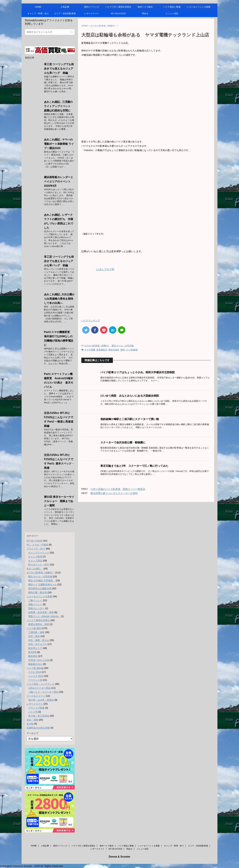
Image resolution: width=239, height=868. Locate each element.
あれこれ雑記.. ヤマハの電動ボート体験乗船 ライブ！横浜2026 (59, 144)
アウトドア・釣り (36, 549)
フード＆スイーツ (36, 696)
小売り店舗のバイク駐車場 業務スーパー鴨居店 (118, 489)
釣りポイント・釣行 (39, 565)
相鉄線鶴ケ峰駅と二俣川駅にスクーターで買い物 (130, 419)
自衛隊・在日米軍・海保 (41, 612)
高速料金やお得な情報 (38, 728)
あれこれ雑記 (35, 569)
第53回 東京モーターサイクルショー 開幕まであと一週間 (59, 501)
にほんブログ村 (98, 269)
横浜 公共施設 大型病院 (42, 580)
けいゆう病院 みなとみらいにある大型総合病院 (130, 396)
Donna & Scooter (119, 857)
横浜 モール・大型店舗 (123, 346)
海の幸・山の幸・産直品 (41, 700)
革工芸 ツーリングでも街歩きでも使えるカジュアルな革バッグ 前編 (59, 261)
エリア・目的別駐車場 (65, 14)
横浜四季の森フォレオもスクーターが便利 (114, 493)
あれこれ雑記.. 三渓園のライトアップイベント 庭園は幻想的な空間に (59, 106)
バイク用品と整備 (172, 7)
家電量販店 (102, 350)
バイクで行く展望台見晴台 (118, 7)
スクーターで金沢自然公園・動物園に (123, 442)
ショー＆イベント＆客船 (199, 7)
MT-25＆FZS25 (118, 14)
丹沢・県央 (34, 636)
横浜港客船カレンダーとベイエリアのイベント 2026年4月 (59, 181)
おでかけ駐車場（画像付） (97, 346)
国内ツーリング (92, 7)
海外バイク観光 (145, 7)
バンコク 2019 (36, 676)
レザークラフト (92, 14)
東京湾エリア (35, 648)
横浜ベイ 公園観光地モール (42, 584)
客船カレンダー (36, 608)
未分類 (30, 724)
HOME (38, 7)
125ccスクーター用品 (39, 688)
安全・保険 (32, 720)
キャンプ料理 (35, 557)
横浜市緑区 (114, 350)
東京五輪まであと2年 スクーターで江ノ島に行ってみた (134, 466)
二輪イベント (35, 600)
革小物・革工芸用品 (39, 716)
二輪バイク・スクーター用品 (43, 692)
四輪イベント (35, 604)
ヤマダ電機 (90, 350)
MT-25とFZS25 (35, 541)
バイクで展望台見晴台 (38, 620)
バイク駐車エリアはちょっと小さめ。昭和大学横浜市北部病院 (138, 372)
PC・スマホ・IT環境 (37, 545)
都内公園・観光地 (38, 592)
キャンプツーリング (39, 553)
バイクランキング (91, 321)
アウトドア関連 (36, 708)
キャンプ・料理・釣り (38, 14)
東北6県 (32, 652)
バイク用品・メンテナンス (40, 684)
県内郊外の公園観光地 (40, 588)
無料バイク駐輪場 (129, 350)
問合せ (145, 14)
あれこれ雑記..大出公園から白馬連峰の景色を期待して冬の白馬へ (59, 299)
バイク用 (33, 712)
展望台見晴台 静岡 (39, 624)
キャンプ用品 (35, 561)
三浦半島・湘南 (36, 632)
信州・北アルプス (38, 644)
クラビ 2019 (35, 672)
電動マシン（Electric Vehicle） (44, 616)
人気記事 (65, 7)
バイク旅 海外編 (35, 668)
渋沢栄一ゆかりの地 (39, 660)
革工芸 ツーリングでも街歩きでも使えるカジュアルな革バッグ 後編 (59, 69)
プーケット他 (35, 680)
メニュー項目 (172, 14)
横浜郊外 (33, 656)
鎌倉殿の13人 (35, 664)
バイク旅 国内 (34, 628)
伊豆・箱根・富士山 (39, 640)
